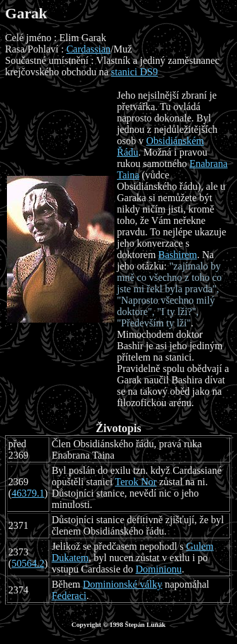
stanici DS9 (135, 72)
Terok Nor (136, 482)
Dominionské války (123, 584)
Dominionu (159, 569)
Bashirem (177, 255)
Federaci (69, 596)
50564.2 (28, 563)
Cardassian (88, 49)
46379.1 (28, 493)
